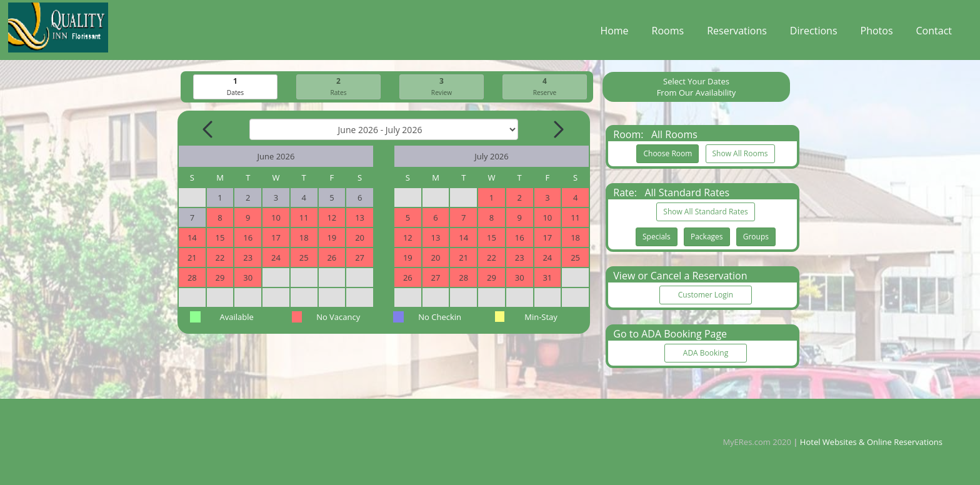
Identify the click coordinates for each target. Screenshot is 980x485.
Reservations (737, 34)
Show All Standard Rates (705, 212)
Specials (657, 237)
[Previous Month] (209, 130)
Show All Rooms (740, 154)
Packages (707, 237)
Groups (756, 237)
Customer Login (706, 295)
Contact (934, 34)
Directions (814, 34)
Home (614, 34)
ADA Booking (706, 353)
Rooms (668, 34)
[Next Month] (557, 130)
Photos (877, 34)
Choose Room (667, 154)
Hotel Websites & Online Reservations (871, 442)
